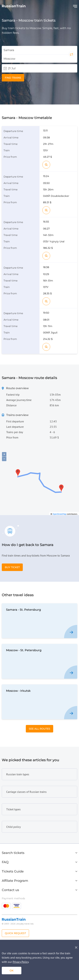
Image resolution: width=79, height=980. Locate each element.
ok (12, 971)
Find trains (13, 78)
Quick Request (15, 933)
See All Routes (39, 729)
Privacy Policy (21, 962)
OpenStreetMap (59, 514)
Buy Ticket (12, 567)
